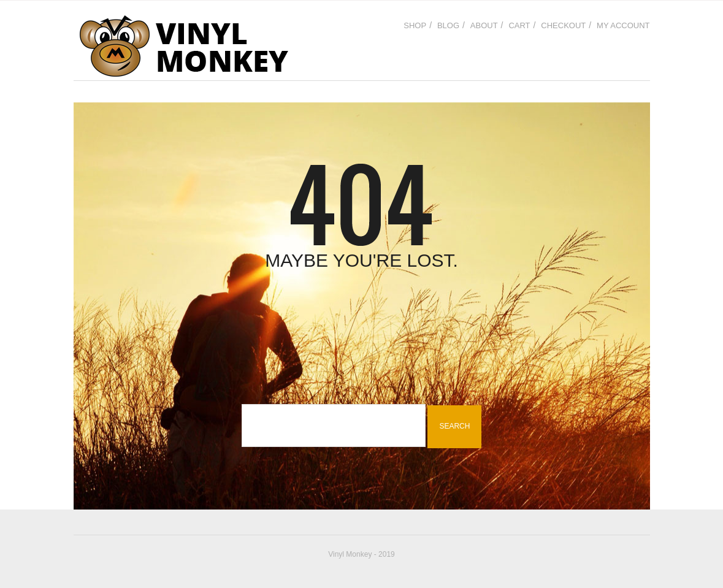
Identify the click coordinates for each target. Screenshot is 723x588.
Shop (415, 25)
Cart (519, 25)
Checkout (563, 25)
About (484, 25)
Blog (448, 25)
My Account (623, 25)
